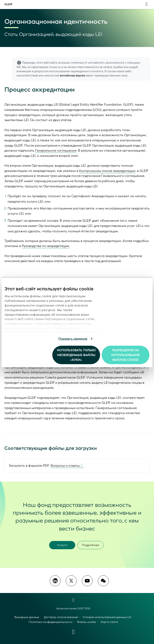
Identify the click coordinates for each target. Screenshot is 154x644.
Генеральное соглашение (56, 151)
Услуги (62, 545)
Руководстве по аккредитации (46, 246)
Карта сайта (109, 622)
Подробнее (91, 545)
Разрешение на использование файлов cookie (125, 355)
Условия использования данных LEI (107, 617)
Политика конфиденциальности (50, 622)
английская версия (72, 76)
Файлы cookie (86, 622)
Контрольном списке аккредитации (107, 171)
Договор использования (61, 617)
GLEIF (8, 4)
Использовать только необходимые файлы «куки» (76, 355)
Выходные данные (27, 617)
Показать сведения (73, 339)
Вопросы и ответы (65, 466)
